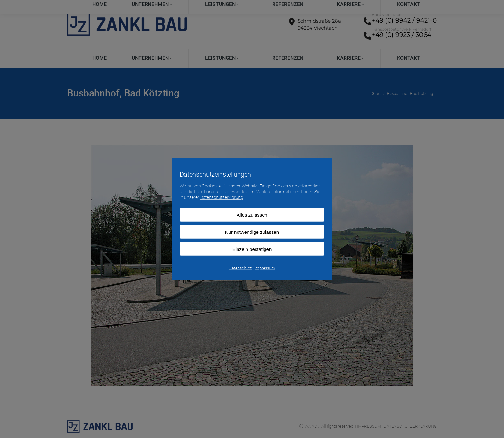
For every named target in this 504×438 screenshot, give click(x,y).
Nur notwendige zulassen (252, 232)
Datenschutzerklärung (222, 197)
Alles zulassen (252, 215)
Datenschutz (240, 268)
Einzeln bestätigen (252, 249)
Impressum (265, 268)
